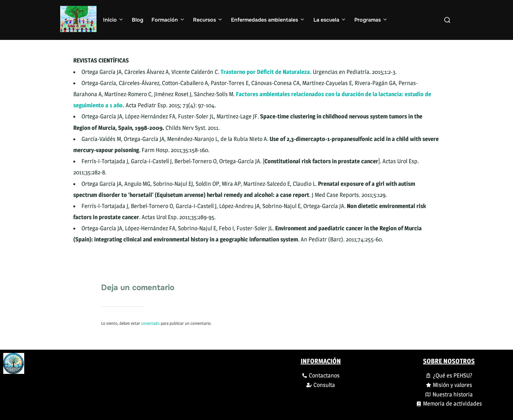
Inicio (114, 20)
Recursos (208, 20)
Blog (138, 20)
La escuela (330, 20)
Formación (168, 20)
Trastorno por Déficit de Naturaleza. (266, 72)
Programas (371, 20)
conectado (150, 323)
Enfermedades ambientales (268, 20)
